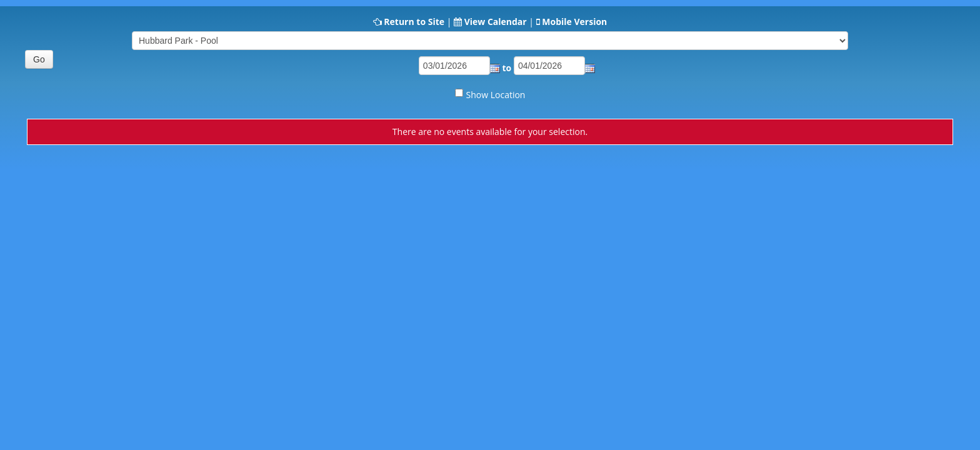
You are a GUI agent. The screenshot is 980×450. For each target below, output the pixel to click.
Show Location (496, 95)
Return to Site (414, 22)
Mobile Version (574, 22)
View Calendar (496, 22)
